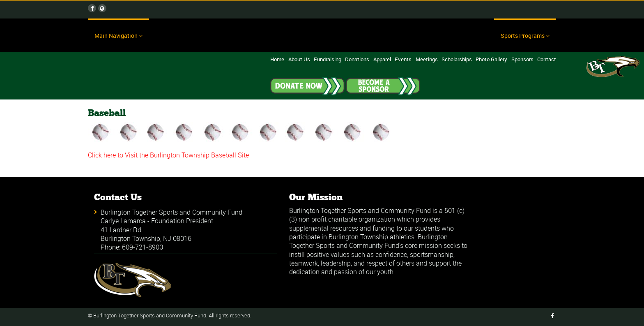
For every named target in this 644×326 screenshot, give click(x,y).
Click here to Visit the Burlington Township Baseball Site (168, 155)
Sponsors (522, 59)
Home (277, 59)
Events (403, 59)
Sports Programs (525, 36)
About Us (299, 59)
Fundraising (328, 59)
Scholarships (457, 59)
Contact (547, 59)
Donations (357, 59)
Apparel (382, 59)
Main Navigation (118, 36)
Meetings (427, 59)
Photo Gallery (491, 59)
